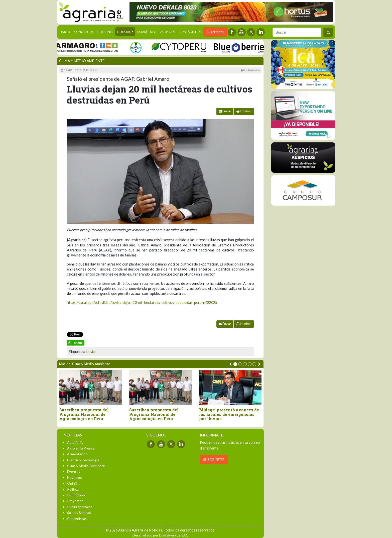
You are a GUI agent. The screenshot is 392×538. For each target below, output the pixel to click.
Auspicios (168, 32)
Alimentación (77, 454)
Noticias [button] (124, 32)
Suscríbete (215, 32)
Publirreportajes (80, 507)
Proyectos (75, 501)
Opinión (73, 483)
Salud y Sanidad (79, 513)
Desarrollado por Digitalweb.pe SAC (160, 535)
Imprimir (244, 111)
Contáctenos (190, 32)
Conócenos (84, 32)
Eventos (74, 471)
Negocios (75, 477)
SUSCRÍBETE (214, 460)
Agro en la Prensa (81, 448)
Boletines (105, 32)
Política (73, 489)
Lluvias (91, 352)
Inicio (67, 31)
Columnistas (77, 519)
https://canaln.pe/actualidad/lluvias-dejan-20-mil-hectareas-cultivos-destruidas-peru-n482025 (142, 302)
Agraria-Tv (75, 442)
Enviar (225, 111)
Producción (76, 495)
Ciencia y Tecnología (83, 460)
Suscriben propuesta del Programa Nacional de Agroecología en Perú (84, 414)
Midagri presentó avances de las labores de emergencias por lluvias (229, 414)
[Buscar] (297, 32)
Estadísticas (147, 32)
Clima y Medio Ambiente (82, 61)
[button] (235, 364)
